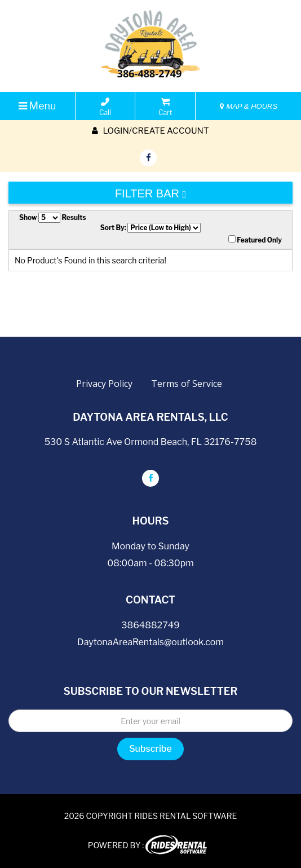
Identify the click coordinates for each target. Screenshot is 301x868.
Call (105, 107)
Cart (165, 107)
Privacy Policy (104, 384)
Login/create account (150, 131)
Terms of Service (187, 384)
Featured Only (255, 240)
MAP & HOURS (249, 106)
